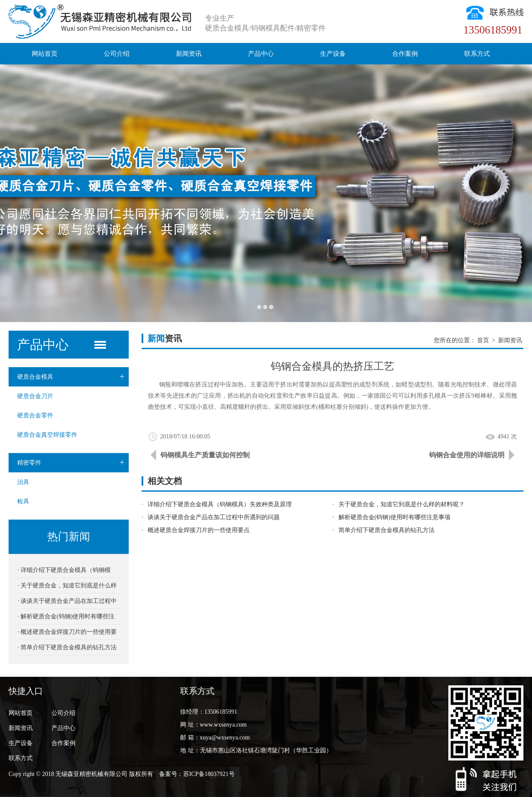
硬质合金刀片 (35, 396)
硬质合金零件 (35, 415)
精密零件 (73, 463)
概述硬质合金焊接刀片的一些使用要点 (199, 530)
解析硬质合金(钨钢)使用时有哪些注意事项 (394, 517)
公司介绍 (117, 54)
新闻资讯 (189, 54)
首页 (483, 340)
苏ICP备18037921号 (209, 774)
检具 (23, 501)
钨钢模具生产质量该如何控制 (205, 455)
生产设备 (333, 54)
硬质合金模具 (73, 377)
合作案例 (405, 54)
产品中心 (261, 54)
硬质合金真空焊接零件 (47, 435)
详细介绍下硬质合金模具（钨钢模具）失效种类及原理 (220, 504)
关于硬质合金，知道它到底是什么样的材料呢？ (402, 504)
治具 (23, 482)
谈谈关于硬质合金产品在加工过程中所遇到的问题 (214, 517)
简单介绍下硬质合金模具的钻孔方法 (387, 530)
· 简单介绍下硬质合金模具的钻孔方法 (67, 647)
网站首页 (45, 54)
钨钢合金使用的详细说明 (467, 455)
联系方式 (477, 54)
